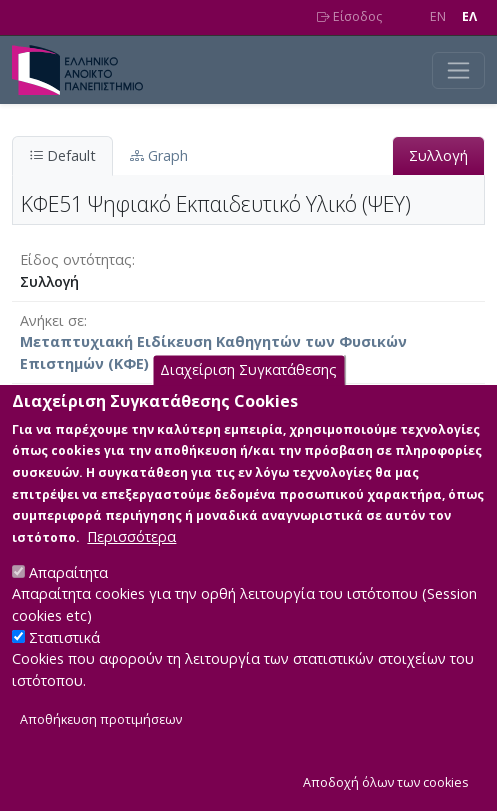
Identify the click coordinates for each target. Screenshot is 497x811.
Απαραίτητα (68, 589)
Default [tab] (62, 155)
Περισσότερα (131, 553)
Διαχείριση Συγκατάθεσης (248, 387)
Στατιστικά (64, 654)
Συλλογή (438, 155)
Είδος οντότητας (76, 259)
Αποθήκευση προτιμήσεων (101, 736)
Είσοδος (349, 16)
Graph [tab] (159, 155)
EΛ (469, 16)
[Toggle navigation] (458, 70)
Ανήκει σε (52, 320)
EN (438, 16)
